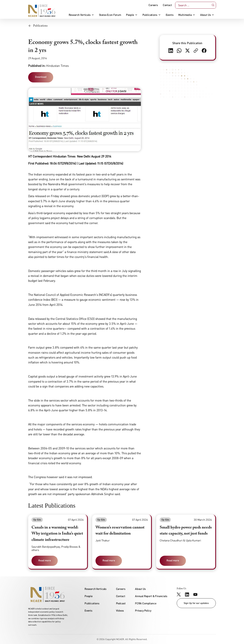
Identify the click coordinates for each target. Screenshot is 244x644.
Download (41, 77)
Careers (153, 5)
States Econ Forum (110, 15)
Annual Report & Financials (151, 596)
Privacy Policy (143, 610)
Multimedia (185, 15)
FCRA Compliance (146, 603)
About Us (206, 15)
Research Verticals (80, 15)
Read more (45, 560)
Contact (167, 5)
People (130, 15)
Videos (120, 610)
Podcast (121, 603)
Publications (150, 15)
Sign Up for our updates (196, 603)
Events (170, 15)
